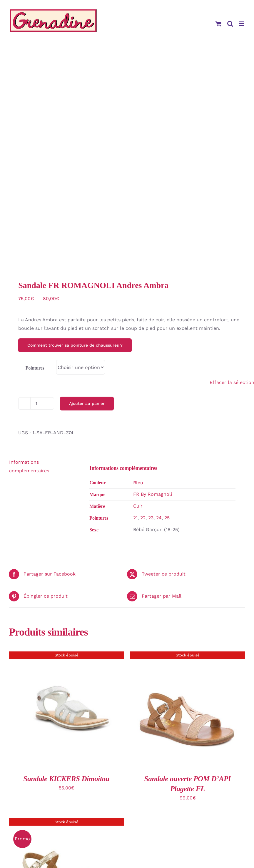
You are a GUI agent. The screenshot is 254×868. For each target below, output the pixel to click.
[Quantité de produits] (36, 403)
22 (143, 518)
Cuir (138, 506)
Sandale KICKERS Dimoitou (67, 779)
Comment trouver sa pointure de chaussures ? (75, 345)
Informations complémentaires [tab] (29, 466)
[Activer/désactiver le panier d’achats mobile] (218, 24)
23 (151, 518)
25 (167, 518)
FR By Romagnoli (153, 494)
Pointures (35, 368)
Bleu (138, 483)
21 (135, 518)
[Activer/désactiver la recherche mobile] (230, 24)
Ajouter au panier (87, 403)
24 (159, 518)
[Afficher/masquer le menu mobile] (242, 24)
